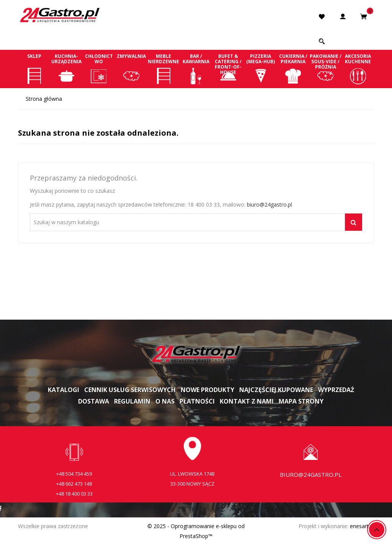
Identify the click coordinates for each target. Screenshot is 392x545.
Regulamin (132, 401)
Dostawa (94, 401)
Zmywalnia (131, 69)
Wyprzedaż (336, 390)
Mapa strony (301, 401)
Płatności (197, 401)
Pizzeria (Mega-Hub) (261, 69)
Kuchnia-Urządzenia (67, 69)
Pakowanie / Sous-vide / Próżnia (326, 69)
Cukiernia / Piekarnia (293, 69)
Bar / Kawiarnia (196, 69)
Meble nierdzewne (164, 69)
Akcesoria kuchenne (358, 69)
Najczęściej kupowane (276, 390)
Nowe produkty (207, 390)
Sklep (34, 69)
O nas (165, 401)
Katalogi (64, 390)
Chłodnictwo (99, 69)
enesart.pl (362, 526)
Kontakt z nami (247, 401)
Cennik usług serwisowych (130, 390)
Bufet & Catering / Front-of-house (228, 69)
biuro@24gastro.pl (269, 204)
